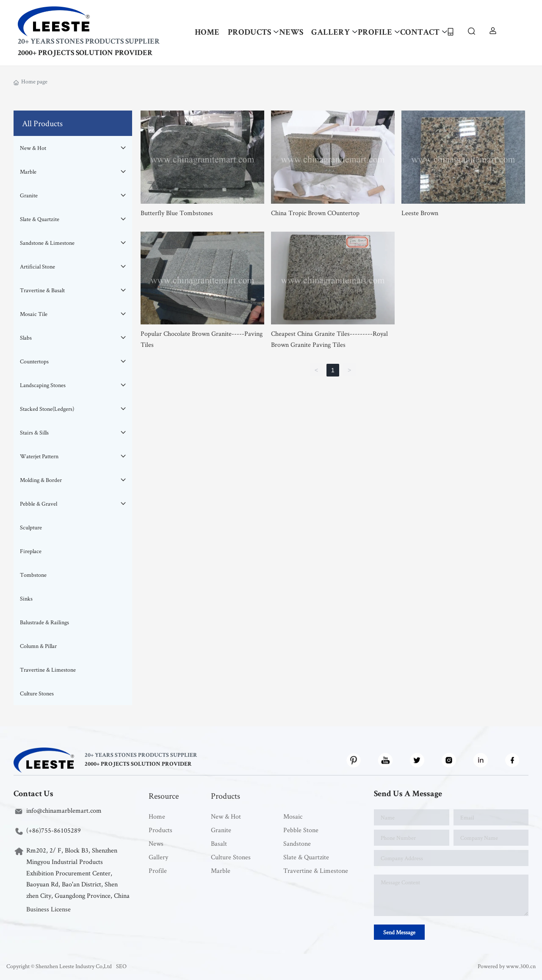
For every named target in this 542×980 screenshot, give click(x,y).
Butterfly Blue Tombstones (177, 213)
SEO (121, 966)
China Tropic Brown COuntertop (315, 213)
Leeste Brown (420, 213)
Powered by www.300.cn (507, 966)
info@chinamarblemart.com (64, 810)
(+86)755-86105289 (54, 830)
